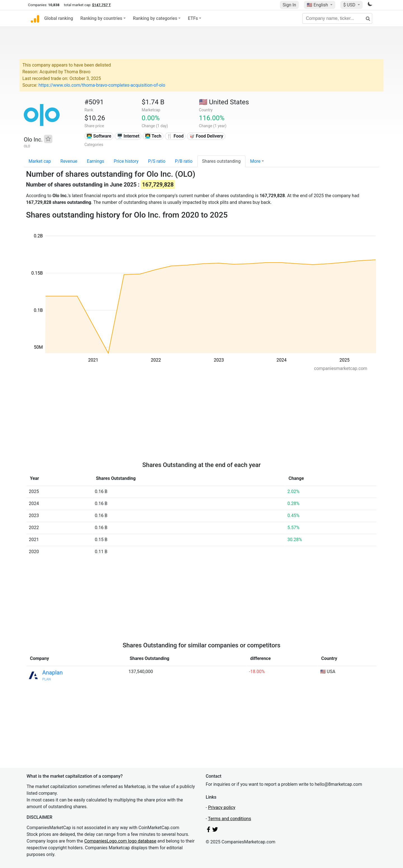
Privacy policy (222, 807)
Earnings (95, 161)
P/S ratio (157, 161)
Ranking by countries (101, 18)
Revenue (69, 161)
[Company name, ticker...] (337, 18)
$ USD (350, 5)
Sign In (289, 5)
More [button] (255, 161)
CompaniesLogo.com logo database (120, 841)
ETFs (193, 18)
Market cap (40, 161)
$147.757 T (101, 5)
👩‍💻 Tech (153, 136)
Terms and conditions (229, 819)
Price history (126, 161)
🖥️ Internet (128, 136)
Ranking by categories (155, 18)
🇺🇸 (318, 5)
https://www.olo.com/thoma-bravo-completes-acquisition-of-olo (102, 85)
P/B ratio (184, 161)
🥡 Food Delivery (206, 136)
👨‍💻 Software (99, 136)
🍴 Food (175, 136)
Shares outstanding (221, 161)
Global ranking (59, 18)
